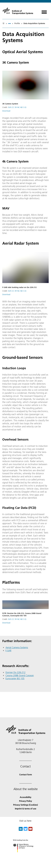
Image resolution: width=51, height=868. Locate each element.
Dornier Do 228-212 (15, 672)
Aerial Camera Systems (17, 647)
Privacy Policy (26, 801)
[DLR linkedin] (21, 830)
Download (6, 111)
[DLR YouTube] (30, 830)
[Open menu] (44, 11)
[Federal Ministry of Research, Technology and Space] (25, 854)
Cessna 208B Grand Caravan (20, 675)
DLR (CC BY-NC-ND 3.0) (17, 107)
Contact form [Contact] (26, 774)
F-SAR (8, 651)
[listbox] (10, 23)
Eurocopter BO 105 (15, 678)
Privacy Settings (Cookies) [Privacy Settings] (25, 805)
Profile (17, 23)
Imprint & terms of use (26, 809)
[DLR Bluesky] (26, 830)
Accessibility (26, 797)
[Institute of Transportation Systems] (18, 11)
